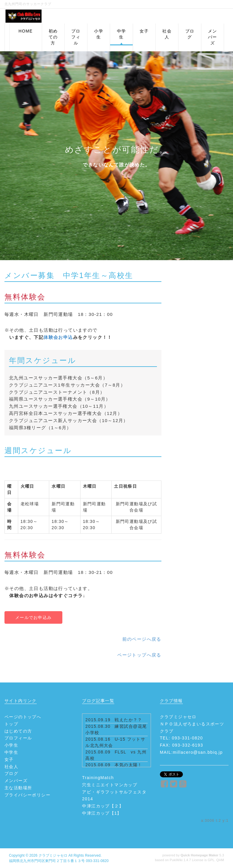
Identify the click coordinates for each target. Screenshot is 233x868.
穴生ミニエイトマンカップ (110, 785)
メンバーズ (16, 781)
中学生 (11, 752)
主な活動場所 (18, 788)
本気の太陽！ (128, 765)
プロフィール (18, 738)
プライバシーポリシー (27, 795)
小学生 (11, 745)
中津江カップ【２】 (103, 806)
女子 (9, 759)
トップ (11, 724)
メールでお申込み (33, 617)
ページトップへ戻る (139, 655)
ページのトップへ (23, 717)
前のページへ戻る (142, 639)
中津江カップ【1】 (102, 813)
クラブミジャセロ (53, 855)
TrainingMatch (98, 778)
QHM (220, 860)
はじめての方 (18, 731)
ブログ (11, 773)
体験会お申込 (58, 337)
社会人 (11, 767)
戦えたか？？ (128, 720)
